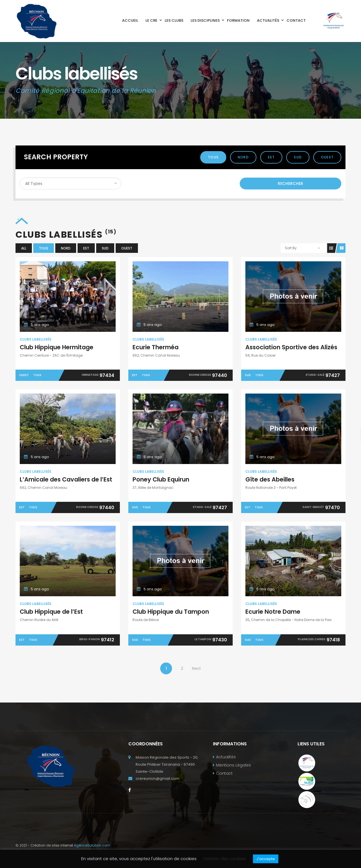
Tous (213, 157)
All (24, 248)
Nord (243, 157)
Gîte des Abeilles (270, 479)
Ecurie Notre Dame (273, 612)
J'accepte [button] (266, 859)
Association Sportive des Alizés (291, 347)
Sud (298, 157)
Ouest (327, 157)
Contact (224, 773)
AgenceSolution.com (92, 845)
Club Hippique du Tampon (171, 612)
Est (271, 157)
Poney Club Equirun (161, 479)
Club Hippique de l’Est (51, 612)
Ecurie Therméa (156, 347)
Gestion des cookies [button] (225, 859)
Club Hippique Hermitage (57, 347)
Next (196, 668)
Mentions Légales (234, 765)
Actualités (226, 757)
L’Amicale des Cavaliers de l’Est (66, 479)
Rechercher (290, 184)
